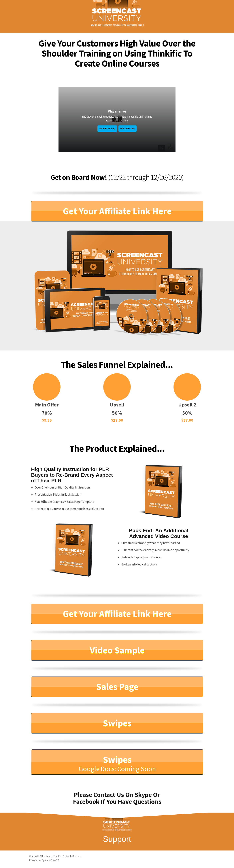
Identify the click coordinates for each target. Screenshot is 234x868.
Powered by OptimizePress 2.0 (44, 860)
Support (117, 839)
